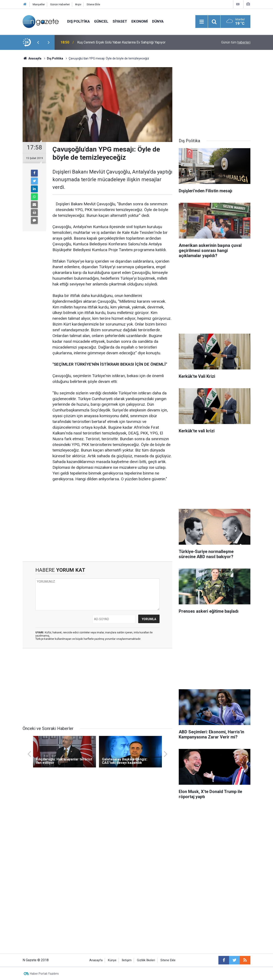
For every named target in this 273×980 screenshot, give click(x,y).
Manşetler (39, 4)
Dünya (158, 21)
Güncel (101, 21)
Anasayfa (96, 960)
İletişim (127, 960)
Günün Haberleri (60, 4)
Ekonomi (140, 21)
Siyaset (120, 21)
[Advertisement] (97, 525)
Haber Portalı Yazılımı (44, 974)
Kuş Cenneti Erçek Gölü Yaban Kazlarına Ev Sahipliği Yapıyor (121, 42)
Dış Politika (78, 21)
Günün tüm (236, 42)
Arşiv (78, 4)
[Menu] (202, 22)
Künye (112, 960)
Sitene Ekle (93, 4)
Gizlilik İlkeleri (146, 960)
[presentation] (38, 42)
